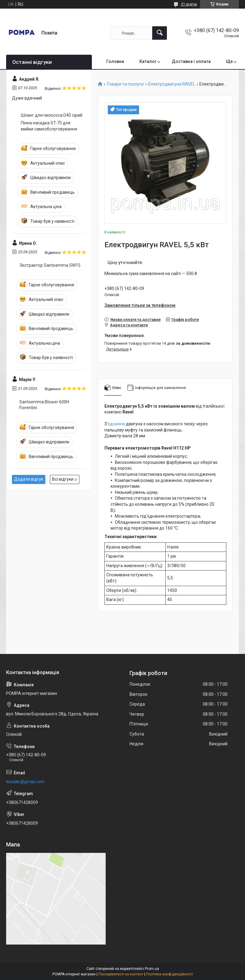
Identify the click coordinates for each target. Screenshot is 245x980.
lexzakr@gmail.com (25, 782)
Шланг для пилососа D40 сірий (52, 115)
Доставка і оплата (191, 61)
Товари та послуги (125, 84)
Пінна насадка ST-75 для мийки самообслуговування (49, 126)
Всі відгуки (63, 479)
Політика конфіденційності (170, 974)
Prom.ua (152, 969)
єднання (116, 424)
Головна (115, 61)
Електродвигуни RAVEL (172, 84)
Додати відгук (29, 479)
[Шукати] (160, 33)
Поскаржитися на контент (121, 974)
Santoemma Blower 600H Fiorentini (44, 405)
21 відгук (189, 4)
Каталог (148, 61)
